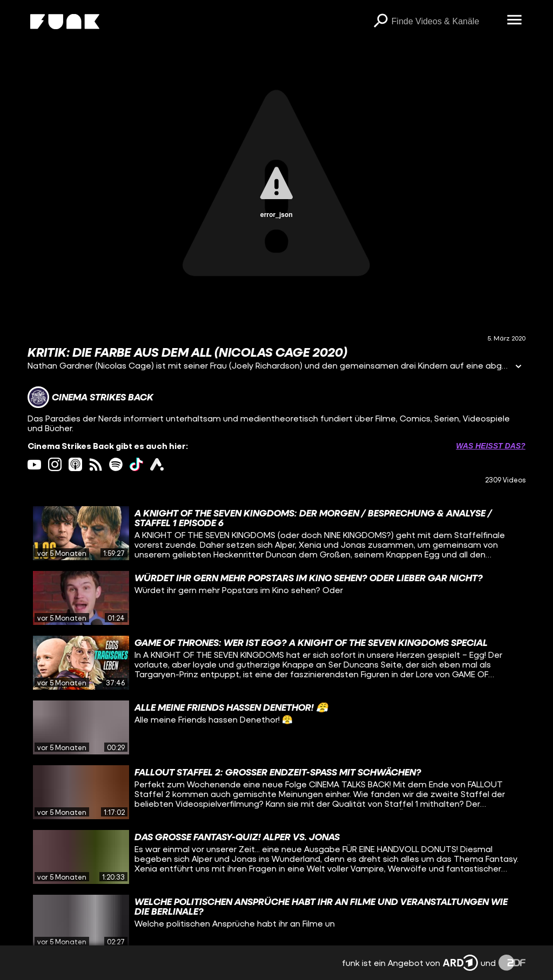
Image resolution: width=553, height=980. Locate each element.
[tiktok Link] (136, 464)
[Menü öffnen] (515, 21)
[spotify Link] (116, 464)
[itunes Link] (75, 464)
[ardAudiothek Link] (157, 464)
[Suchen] (381, 22)
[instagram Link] (55, 464)
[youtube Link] (34, 464)
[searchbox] (446, 22)
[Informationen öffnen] (518, 367)
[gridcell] (276, 533)
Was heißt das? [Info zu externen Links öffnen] (490, 446)
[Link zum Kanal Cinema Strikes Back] (90, 397)
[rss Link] (96, 464)
